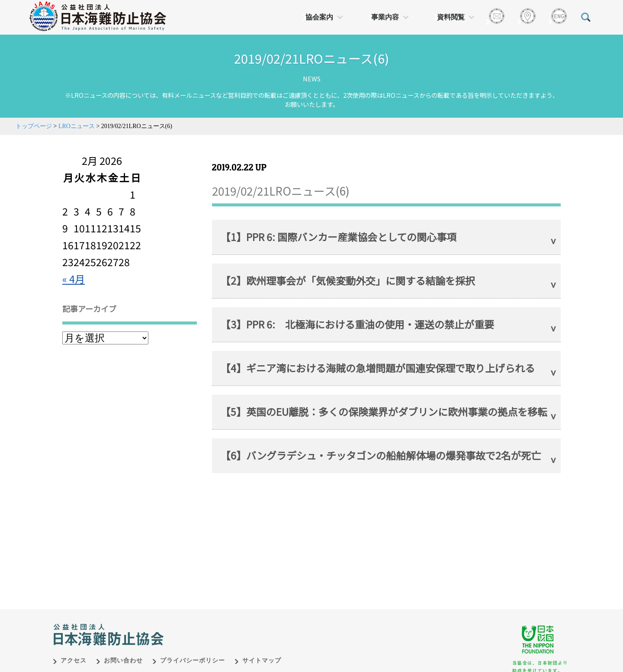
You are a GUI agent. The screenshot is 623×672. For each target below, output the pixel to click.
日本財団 (234, 617)
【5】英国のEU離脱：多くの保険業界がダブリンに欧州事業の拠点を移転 (384, 412)
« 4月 (74, 279)
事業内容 (385, 17)
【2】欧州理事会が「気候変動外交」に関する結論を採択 (348, 280)
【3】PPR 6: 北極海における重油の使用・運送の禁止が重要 (357, 324)
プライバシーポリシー (193, 651)
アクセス (74, 651)
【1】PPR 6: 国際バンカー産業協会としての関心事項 (339, 237)
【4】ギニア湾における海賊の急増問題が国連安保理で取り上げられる (378, 368)
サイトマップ (262, 651)
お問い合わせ (123, 651)
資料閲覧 (451, 17)
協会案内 (319, 17)
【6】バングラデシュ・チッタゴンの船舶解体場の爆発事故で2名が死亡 (381, 455)
